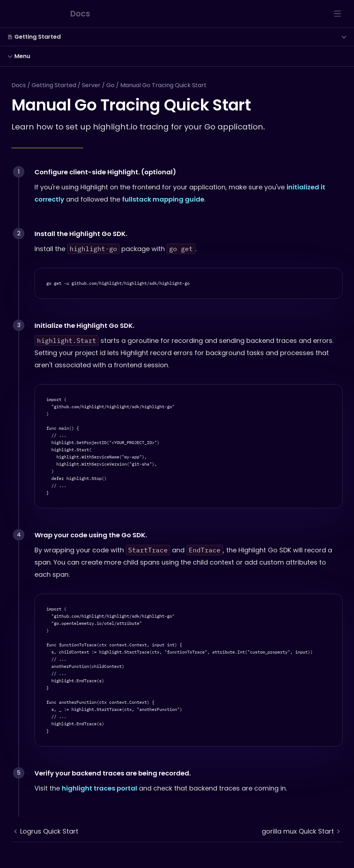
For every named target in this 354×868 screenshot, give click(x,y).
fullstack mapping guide (163, 199)
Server (91, 85)
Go (110, 85)
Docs (19, 85)
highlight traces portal (99, 788)
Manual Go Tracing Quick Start (163, 85)
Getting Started (54, 85)
